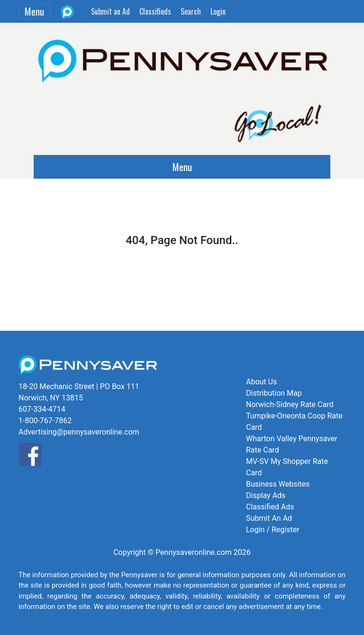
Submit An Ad (269, 518)
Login (218, 11)
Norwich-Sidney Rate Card (290, 404)
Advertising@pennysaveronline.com (79, 432)
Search (191, 11)
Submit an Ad (110, 11)
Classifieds (155, 11)
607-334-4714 (42, 409)
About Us (261, 382)
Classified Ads (270, 507)
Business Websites (278, 484)
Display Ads (266, 495)
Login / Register (273, 530)
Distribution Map (274, 393)
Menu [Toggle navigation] (34, 11)
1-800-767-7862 (45, 421)
